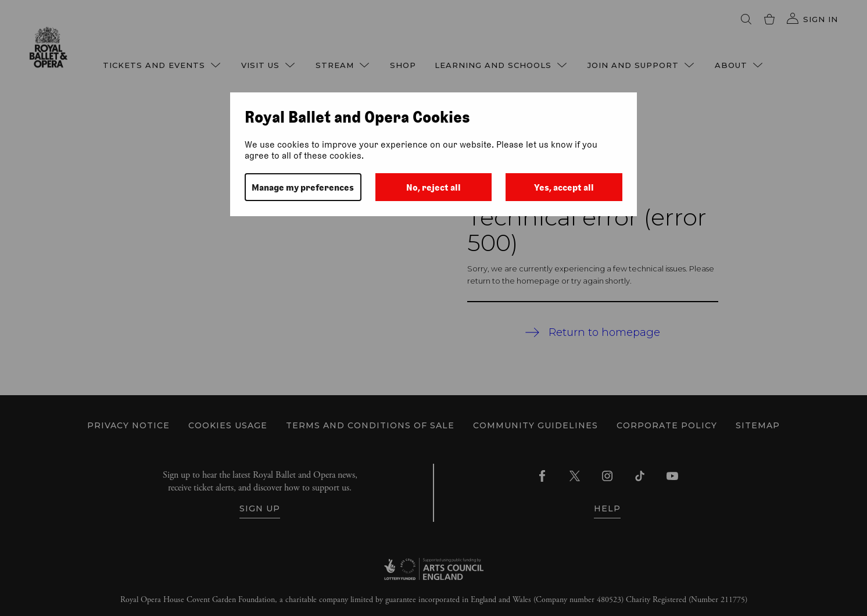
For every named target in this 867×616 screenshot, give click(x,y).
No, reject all (433, 187)
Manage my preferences (303, 187)
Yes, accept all (564, 187)
